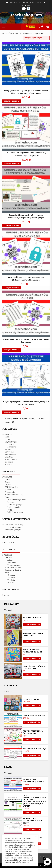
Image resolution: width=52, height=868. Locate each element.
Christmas (9, 457)
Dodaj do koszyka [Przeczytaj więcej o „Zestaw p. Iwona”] (32, 706)
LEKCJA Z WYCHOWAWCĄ (13, 525)
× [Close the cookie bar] (36, 836)
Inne (7, 497)
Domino (8, 480)
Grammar (11, 575)
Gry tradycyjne (11, 442)
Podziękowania (14, 507)
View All (8, 610)
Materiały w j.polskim (13, 568)
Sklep (16, 33)
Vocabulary (12, 580)
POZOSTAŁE (7, 555)
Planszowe (12, 447)
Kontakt (26, 6)
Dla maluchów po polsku (17, 500)
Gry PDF (8, 485)
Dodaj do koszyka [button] (12, 101)
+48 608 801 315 (15, 2)
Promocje (6, 595)
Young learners (14, 565)
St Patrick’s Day (11, 459)
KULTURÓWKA (8, 542)
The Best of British (32, 618)
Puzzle (8, 437)
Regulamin (39, 856)
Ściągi (10, 510)
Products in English (13, 570)
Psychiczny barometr (34, 716)
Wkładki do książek (15, 512)
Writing (11, 583)
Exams (8, 482)
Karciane (11, 444)
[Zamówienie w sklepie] (36, 38)
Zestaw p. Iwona (31, 699)
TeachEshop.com (26, 15)
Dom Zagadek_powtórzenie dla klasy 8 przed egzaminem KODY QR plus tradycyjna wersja (34, 801)
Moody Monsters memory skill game (32, 651)
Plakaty (8, 490)
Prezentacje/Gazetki (13, 527)
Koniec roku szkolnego (14, 495)
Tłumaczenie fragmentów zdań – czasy (33, 821)
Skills (7, 573)
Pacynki (8, 449)
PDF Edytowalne (11, 487)
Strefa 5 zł (9, 462)
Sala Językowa (10, 454)
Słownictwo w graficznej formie (33, 781)
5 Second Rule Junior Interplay (33, 634)
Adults (10, 560)
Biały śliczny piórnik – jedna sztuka (35, 667)
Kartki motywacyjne (15, 505)
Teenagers (12, 563)
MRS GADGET (8, 434)
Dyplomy (11, 502)
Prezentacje (10, 492)
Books (7, 439)
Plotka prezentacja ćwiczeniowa (33, 732)
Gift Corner (10, 452)
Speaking (11, 578)
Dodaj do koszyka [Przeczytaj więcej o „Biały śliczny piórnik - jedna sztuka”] (32, 675)
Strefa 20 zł (10, 464)
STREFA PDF (7, 477)
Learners (9, 557)
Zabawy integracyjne (13, 530)
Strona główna (8, 33)
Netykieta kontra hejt (35, 749)
